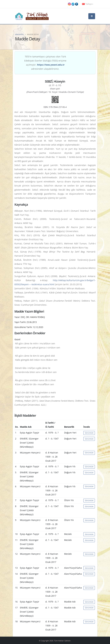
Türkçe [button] (88, 4)
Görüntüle (89, 433)
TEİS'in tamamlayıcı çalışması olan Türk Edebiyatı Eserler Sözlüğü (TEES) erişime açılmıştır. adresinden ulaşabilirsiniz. (45, 63)
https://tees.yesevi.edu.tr (51, 65)
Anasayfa (19, 34)
